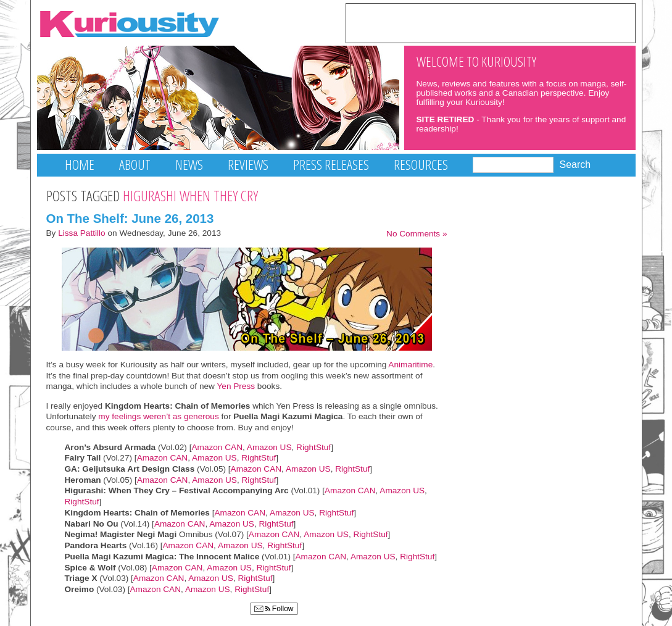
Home (80, 165)
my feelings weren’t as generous (158, 416)
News (189, 165)
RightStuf (313, 447)
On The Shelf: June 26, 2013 (130, 218)
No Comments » (417, 234)
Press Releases (331, 165)
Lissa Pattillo (82, 233)
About (135, 165)
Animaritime (410, 365)
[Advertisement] (491, 22)
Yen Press (236, 386)
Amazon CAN (217, 447)
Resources (421, 165)
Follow (274, 609)
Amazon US (269, 447)
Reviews (248, 165)
